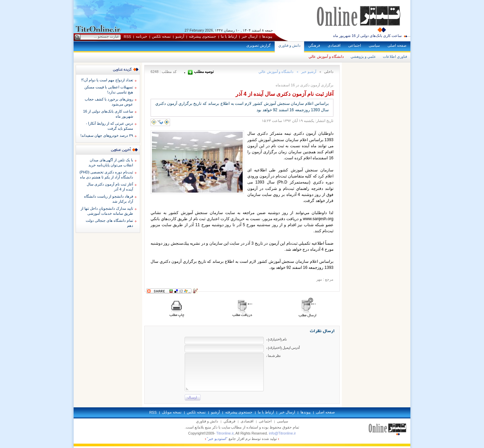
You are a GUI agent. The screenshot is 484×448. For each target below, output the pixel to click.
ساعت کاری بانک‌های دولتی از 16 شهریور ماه (367, 36)
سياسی (374, 45)
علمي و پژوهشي (363, 56)
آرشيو (180, 36)
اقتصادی (334, 45)
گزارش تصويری (258, 45)
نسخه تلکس (161, 36)
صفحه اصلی (397, 45)
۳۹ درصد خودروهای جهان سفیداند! (107, 135)
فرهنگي (314, 45)
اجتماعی (355, 45)
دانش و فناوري (289, 45)
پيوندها (267, 36)
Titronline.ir (225, 433)
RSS (127, 37)
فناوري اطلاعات (395, 56)
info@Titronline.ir (282, 433)
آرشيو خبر (309, 72)
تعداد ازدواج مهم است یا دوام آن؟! (107, 80)
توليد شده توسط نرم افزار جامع (242, 439)
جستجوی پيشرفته (203, 36)
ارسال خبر (250, 36)
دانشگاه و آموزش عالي (326, 56)
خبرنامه (142, 36)
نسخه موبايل (172, 412)
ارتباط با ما (229, 36)
